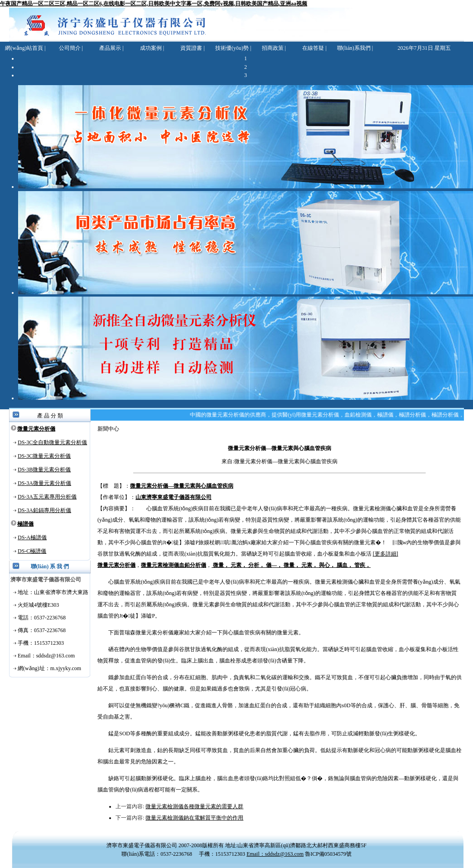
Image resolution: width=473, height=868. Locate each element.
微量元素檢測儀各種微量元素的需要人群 (194, 806)
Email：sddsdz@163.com (275, 854)
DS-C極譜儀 (32, 551)
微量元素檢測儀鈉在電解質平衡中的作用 (194, 818)
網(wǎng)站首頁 (24, 48)
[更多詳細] (386, 554)
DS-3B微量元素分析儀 (44, 470)
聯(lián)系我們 (354, 48)
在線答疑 (313, 48)
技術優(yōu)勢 (232, 48)
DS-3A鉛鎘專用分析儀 (44, 510)
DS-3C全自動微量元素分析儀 (52, 442)
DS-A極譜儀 (32, 537)
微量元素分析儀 (36, 429)
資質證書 (191, 48)
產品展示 (110, 48)
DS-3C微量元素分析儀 (44, 456)
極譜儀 (25, 524)
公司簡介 (70, 48)
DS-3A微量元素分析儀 (44, 483)
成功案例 (151, 48)
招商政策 (273, 48)
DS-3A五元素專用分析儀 (47, 497)
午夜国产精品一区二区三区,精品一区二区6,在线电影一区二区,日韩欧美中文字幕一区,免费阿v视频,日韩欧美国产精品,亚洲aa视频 (154, 4)
